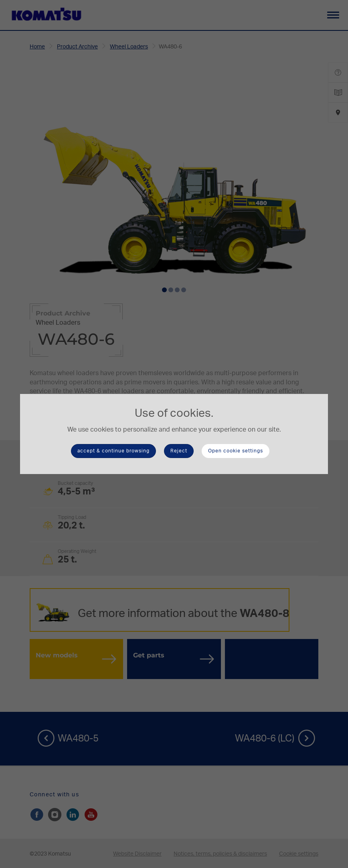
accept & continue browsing (113, 451)
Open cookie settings (236, 451)
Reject (179, 451)
